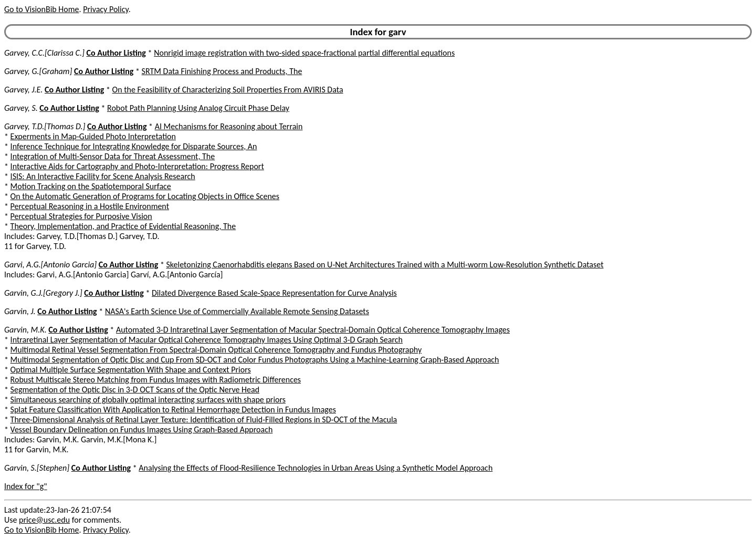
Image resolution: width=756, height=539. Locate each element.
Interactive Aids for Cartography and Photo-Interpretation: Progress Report (137, 166)
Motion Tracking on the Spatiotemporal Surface (91, 186)
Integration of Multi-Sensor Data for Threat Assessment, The (113, 156)
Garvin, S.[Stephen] (37, 468)
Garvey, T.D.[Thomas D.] (45, 126)
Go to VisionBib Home (41, 9)
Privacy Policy (106, 9)
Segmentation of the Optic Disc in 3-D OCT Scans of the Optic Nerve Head (135, 390)
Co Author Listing (116, 53)
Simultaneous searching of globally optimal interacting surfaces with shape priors (148, 400)
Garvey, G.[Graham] (38, 71)
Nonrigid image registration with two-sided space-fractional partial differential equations (304, 53)
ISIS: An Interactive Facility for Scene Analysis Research (103, 176)
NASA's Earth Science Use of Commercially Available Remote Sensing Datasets (237, 311)
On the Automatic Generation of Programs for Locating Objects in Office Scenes (145, 196)
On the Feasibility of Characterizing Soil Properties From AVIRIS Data (228, 90)
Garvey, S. (21, 108)
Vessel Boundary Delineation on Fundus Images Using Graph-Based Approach (142, 429)
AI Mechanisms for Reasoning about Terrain (229, 126)
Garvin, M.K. (25, 330)
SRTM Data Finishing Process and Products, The (222, 71)
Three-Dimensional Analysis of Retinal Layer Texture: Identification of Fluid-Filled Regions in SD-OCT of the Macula (204, 419)
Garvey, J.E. (23, 90)
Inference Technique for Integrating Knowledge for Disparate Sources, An (134, 146)
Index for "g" (26, 486)
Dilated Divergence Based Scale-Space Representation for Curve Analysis (274, 293)
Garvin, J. (20, 311)
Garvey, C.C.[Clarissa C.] (44, 53)
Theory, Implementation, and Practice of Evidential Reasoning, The (123, 226)
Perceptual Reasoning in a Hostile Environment (90, 206)
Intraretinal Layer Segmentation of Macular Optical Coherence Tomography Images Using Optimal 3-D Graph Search (207, 340)
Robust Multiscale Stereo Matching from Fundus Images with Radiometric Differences (156, 380)
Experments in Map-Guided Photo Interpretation (93, 136)
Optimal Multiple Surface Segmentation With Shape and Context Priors (131, 370)
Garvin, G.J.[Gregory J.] (43, 293)
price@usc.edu (44, 520)
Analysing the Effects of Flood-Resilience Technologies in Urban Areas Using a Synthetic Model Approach (316, 468)
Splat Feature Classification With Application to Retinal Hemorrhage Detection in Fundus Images (173, 410)
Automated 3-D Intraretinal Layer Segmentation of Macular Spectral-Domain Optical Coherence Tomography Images (313, 330)
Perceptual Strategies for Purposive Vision (81, 216)
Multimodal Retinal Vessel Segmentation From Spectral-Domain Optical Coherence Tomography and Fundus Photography (216, 350)
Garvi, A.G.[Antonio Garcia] (50, 265)
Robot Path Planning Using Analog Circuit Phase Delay (198, 108)
